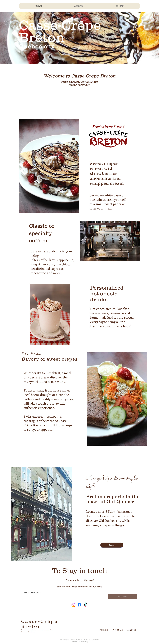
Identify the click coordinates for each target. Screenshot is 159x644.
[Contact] (112, 545)
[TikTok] (86, 605)
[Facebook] (79, 605)
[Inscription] (122, 596)
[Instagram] (73, 605)
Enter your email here (31, 592)
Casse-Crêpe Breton (40, 624)
